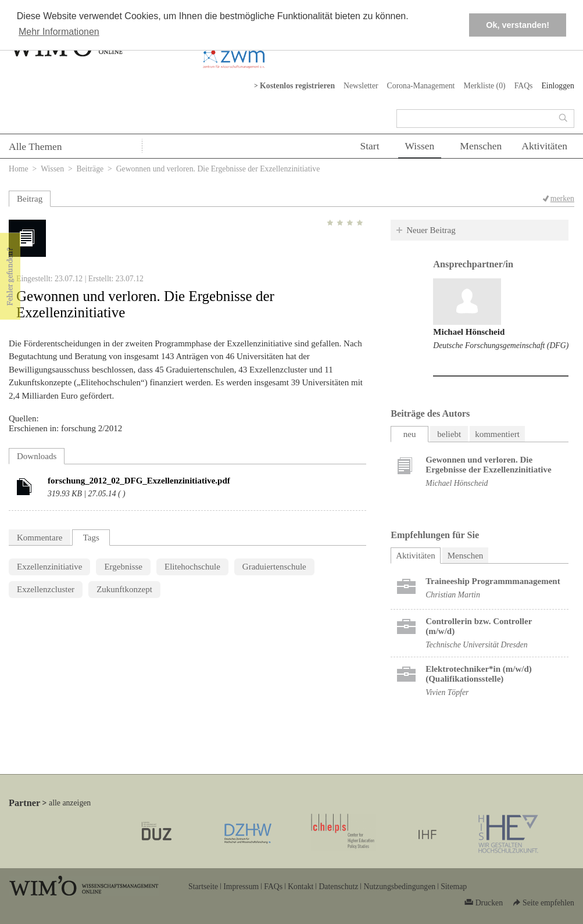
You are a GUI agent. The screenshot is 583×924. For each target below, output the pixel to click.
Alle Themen (35, 146)
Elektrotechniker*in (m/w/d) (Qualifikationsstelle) (479, 674)
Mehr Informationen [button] (59, 32)
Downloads (37, 456)
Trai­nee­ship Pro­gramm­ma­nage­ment (493, 581)
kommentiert (497, 434)
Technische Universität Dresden (476, 645)
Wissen (420, 146)
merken (562, 198)
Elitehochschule (192, 567)
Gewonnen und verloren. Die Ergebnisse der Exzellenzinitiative (488, 465)
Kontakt (301, 887)
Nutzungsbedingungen (399, 887)
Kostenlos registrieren (297, 86)
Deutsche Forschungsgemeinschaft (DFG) (501, 345)
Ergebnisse (123, 567)
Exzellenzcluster (46, 589)
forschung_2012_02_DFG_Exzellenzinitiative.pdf (139, 481)
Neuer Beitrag (431, 230)
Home (19, 169)
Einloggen (558, 86)
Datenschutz (338, 887)
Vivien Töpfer (447, 692)
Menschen (481, 146)
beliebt (449, 434)
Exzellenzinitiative (49, 567)
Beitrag (30, 199)
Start (369, 146)
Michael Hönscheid (469, 332)
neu (410, 434)
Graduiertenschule (274, 567)
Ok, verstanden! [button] (518, 25)
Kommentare (40, 538)
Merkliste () (484, 86)
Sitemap (454, 887)
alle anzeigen (70, 803)
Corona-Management (421, 86)
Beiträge (90, 169)
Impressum (241, 887)
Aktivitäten (544, 146)
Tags (91, 538)
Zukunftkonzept (124, 589)
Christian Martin (453, 595)
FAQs (524, 86)
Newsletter (361, 86)
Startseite (203, 887)
